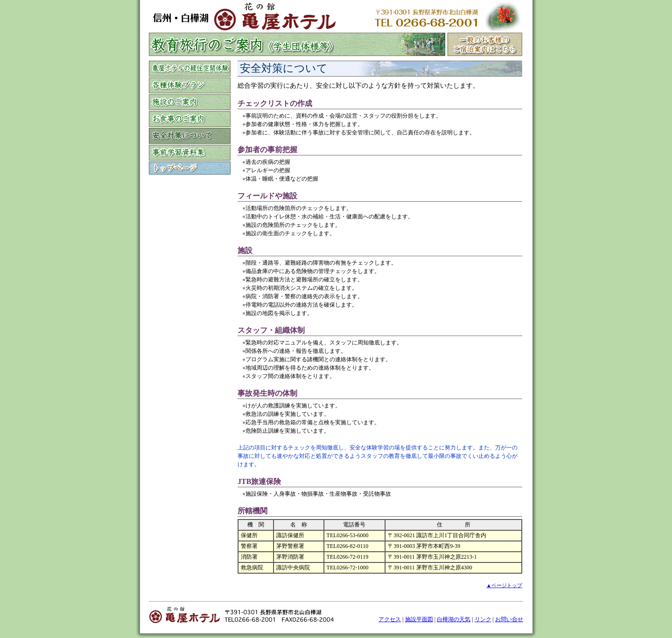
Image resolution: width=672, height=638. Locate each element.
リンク (483, 619)
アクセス (390, 619)
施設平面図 (419, 619)
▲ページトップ (504, 585)
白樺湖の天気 (454, 619)
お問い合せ (509, 619)
